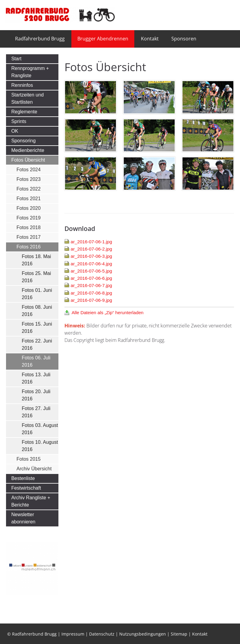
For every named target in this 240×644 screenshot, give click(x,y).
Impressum (73, 634)
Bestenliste (23, 478)
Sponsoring (23, 141)
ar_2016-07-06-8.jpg (91, 293)
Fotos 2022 (29, 189)
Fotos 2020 (29, 208)
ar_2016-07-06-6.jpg (91, 278)
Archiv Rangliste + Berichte (31, 501)
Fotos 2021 (29, 199)
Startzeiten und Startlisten (27, 98)
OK (15, 131)
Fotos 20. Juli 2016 (36, 395)
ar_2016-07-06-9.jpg (91, 300)
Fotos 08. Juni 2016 (37, 311)
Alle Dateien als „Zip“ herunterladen (108, 313)
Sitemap (179, 634)
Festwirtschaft (26, 488)
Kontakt (150, 39)
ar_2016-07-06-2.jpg (91, 249)
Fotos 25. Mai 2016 (36, 277)
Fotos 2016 (29, 247)
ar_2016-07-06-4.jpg (91, 264)
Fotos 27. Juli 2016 (36, 412)
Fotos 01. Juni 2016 (37, 294)
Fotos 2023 (29, 179)
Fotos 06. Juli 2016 (36, 361)
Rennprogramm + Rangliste (30, 72)
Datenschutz (102, 634)
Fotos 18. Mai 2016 (36, 260)
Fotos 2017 (29, 237)
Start (16, 59)
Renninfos (22, 85)
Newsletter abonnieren (23, 518)
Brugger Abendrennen (103, 39)
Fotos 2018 (29, 227)
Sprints (19, 121)
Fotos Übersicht (28, 160)
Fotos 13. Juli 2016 (36, 378)
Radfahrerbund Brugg (40, 39)
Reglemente (24, 112)
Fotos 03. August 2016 (40, 429)
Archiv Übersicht (34, 469)
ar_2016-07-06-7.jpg (91, 285)
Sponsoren (184, 39)
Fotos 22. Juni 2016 (37, 344)
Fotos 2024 (29, 170)
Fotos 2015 (29, 459)
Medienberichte (28, 150)
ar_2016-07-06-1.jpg (91, 242)
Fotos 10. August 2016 (40, 446)
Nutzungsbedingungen (143, 634)
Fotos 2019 (29, 218)
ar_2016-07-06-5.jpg (91, 271)
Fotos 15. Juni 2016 (37, 328)
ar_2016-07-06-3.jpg (91, 256)
